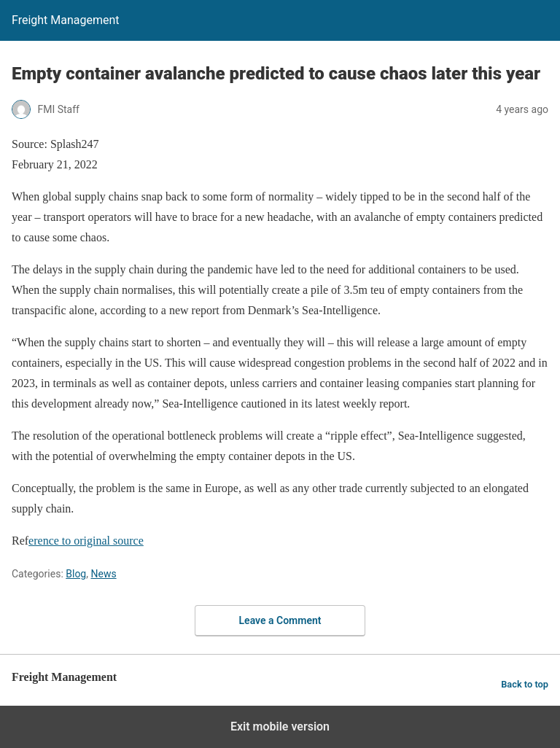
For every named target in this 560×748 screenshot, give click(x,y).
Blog (76, 574)
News (103, 574)
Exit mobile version (280, 726)
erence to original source (86, 541)
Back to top (525, 684)
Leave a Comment (280, 620)
